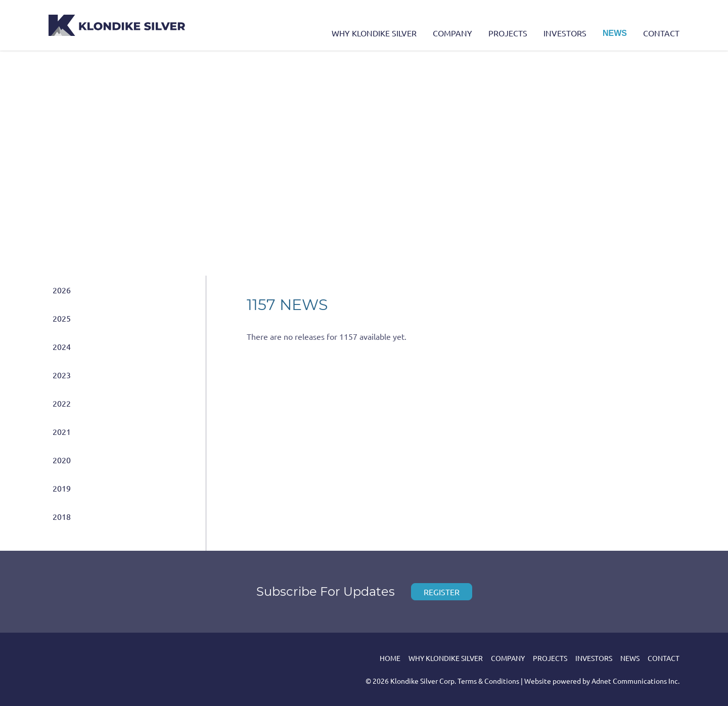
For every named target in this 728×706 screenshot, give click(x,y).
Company (452, 33)
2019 (62, 488)
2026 (62, 290)
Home (390, 658)
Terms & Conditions (488, 681)
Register (442, 592)
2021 (62, 431)
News (615, 33)
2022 (62, 403)
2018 (62, 516)
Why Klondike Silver (374, 33)
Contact (661, 33)
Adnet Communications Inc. (635, 681)
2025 (62, 318)
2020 (62, 460)
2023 (62, 375)
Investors (565, 33)
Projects (508, 33)
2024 (62, 346)
